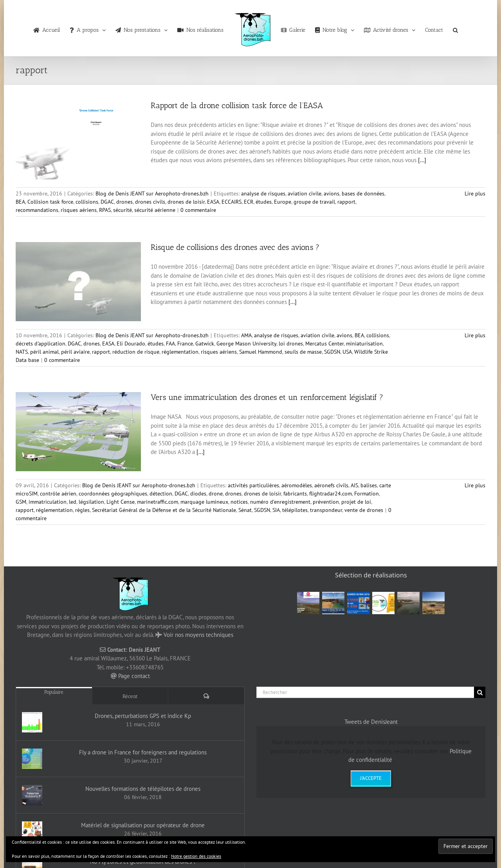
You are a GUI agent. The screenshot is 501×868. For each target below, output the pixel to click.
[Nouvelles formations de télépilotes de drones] (32, 795)
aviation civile (305, 193)
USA (347, 352)
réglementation (180, 352)
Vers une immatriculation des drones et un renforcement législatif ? (267, 397)
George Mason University (246, 344)
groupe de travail (314, 202)
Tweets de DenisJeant (371, 722)
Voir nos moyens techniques (198, 635)
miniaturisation (364, 344)
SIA (276, 510)
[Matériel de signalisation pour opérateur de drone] (32, 832)
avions (332, 193)
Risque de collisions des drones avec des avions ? (235, 247)
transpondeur (326, 510)
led (73, 502)
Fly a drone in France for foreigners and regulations (143, 752)
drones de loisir (186, 202)
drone (216, 494)
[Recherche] (480, 692)
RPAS (105, 210)
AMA (246, 335)
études (264, 202)
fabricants (295, 494)
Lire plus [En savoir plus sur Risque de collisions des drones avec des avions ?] (475, 335)
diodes (198, 494)
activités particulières (253, 485)
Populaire (54, 692)
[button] (455, 28)
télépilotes (295, 510)
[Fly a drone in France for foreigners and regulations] (32, 759)
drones (124, 202)
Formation (367, 494)
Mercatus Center (324, 344)
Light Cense (121, 502)
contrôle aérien (58, 494)
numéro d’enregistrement (280, 502)
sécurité (123, 210)
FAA (170, 344)
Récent (130, 696)
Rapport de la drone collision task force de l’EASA (237, 105)
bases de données (363, 193)
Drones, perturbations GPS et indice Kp (143, 716)
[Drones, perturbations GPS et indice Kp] (32, 722)
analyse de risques (263, 193)
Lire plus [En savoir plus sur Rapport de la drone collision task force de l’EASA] (475, 193)
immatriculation (48, 502)
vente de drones (364, 510)
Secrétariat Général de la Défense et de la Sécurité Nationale (164, 510)
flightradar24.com (331, 494)
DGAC (107, 202)
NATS (22, 352)
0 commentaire (198, 210)
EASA (213, 202)
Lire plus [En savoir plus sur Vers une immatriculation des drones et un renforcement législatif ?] (475, 485)
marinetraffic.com (158, 502)
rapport (346, 202)
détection (161, 494)
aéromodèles (297, 485)
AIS (354, 485)
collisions (87, 202)
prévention (326, 502)
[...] (422, 160)
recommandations (37, 210)
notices (239, 502)
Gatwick (205, 344)
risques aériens (79, 210)
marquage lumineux (204, 502)
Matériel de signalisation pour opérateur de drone (143, 825)
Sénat (245, 510)
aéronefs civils (331, 485)
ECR (249, 202)
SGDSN (332, 352)
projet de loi (356, 502)
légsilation (91, 502)
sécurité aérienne (155, 210)
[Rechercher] (365, 692)
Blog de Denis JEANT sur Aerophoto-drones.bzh (152, 193)
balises (369, 485)
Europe (283, 202)
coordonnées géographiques (113, 494)
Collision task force (50, 202)
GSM (21, 502)
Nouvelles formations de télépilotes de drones (143, 789)
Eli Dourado (131, 344)
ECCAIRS (232, 202)
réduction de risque (136, 352)
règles (82, 510)
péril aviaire (75, 352)
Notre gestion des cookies (196, 856)
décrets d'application (41, 344)
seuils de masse (303, 352)
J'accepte (371, 778)
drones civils (150, 202)
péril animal (44, 352)
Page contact (134, 676)
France (185, 344)
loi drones (291, 344)
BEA (20, 202)
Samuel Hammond (261, 352)
